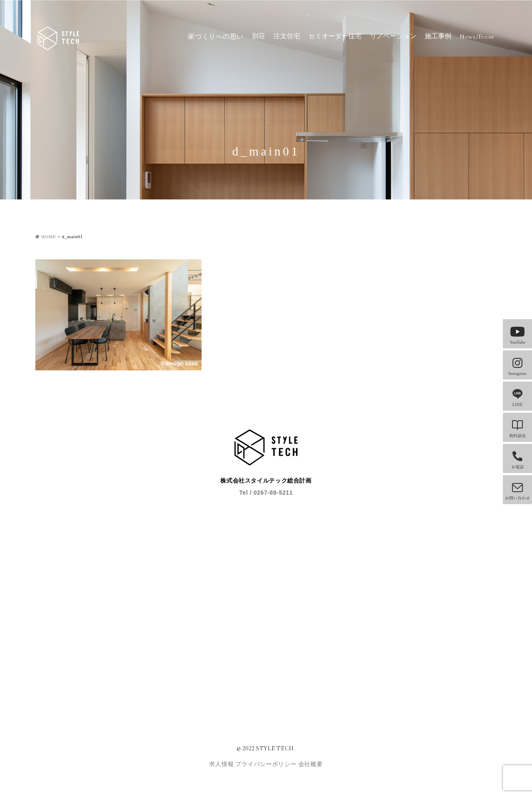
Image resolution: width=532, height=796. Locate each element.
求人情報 (222, 764)
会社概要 (311, 764)
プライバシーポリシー (267, 764)
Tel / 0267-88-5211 (266, 493)
